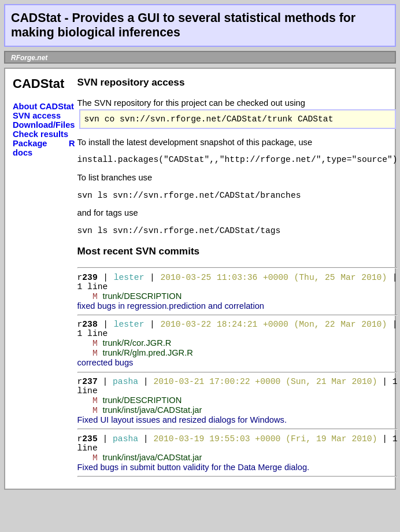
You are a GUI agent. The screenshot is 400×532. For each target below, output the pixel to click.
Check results (40, 134)
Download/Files (44, 125)
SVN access (37, 116)
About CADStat (43, 106)
